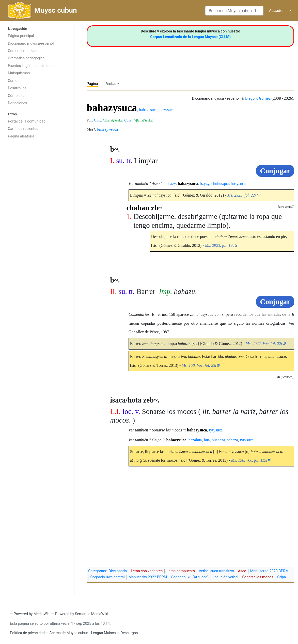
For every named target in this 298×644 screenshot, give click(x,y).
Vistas (111, 84)
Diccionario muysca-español (31, 43)
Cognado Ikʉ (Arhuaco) (190, 577)
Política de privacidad (27, 633)
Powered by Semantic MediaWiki (82, 614)
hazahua (195, 440)
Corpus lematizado (23, 51)
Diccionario (118, 571)
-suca (114, 129)
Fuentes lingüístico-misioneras (33, 66)
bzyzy (205, 184)
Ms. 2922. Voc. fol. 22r (264, 344)
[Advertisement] (37, 222)
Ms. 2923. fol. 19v (220, 245)
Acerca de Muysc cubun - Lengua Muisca (82, 633)
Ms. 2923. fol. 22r (242, 195)
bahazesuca (148, 110)
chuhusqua (220, 184)
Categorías (97, 571)
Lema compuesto (181, 571)
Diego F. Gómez (258, 99)
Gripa (281, 577)
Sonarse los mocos (258, 577)
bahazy (103, 129)
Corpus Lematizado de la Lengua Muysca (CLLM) (190, 37)
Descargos (129, 633)
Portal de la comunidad (27, 121)
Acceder (276, 11)
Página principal (21, 36)
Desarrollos (17, 88)
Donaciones (18, 103)
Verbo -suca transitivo (217, 571)
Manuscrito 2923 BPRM (269, 571)
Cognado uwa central (107, 577)
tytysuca (216, 430)
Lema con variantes (147, 571)
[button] (284, 377)
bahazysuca (188, 184)
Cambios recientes (23, 129)
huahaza (218, 440)
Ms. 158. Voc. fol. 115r (249, 460)
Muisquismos (19, 73)
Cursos (14, 81)
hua (207, 440)
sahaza (233, 440)
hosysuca (238, 184)
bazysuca (167, 110)
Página (92, 84)
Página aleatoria (21, 136)
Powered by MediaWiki (32, 614)
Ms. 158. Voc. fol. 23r (199, 365)
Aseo (242, 571)
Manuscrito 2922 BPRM (148, 577)
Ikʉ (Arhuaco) (284, 377)
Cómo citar (17, 96)
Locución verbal (225, 577)
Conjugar (275, 171)
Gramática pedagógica (26, 58)
